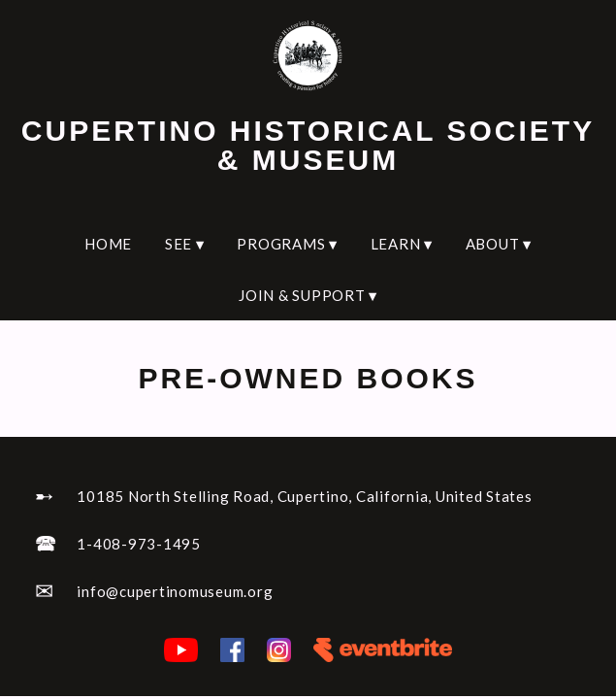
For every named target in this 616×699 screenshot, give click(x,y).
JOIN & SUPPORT (308, 295)
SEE (185, 244)
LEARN (402, 244)
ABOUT (499, 244)
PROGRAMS (287, 244)
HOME (108, 244)
